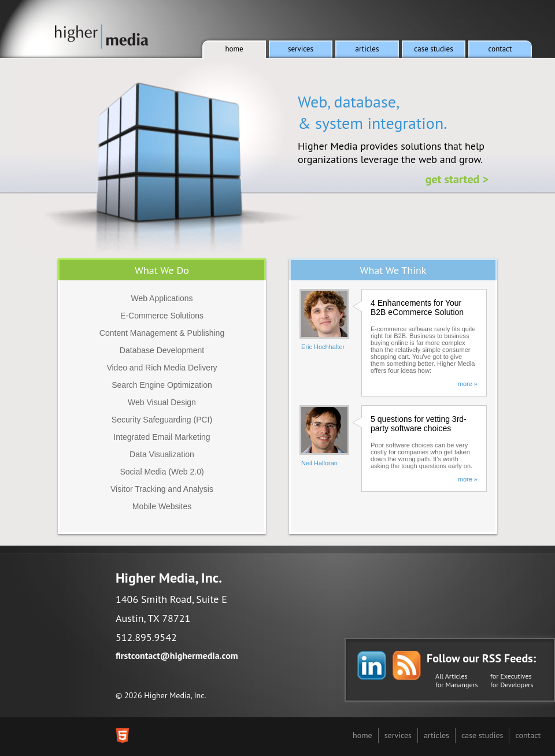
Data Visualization (162, 454)
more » (468, 384)
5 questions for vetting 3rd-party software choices (419, 424)
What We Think (393, 270)
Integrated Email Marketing (162, 437)
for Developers (512, 685)
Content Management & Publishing (162, 333)
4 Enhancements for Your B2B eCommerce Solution (417, 307)
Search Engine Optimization (162, 385)
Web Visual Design (162, 402)
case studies (482, 735)
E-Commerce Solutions (162, 316)
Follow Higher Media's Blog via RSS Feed (406, 665)
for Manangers (457, 685)
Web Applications (162, 298)
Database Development (162, 350)
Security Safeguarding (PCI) (162, 420)
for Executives (511, 676)
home (362, 735)
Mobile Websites (162, 506)
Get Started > (457, 179)
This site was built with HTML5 (123, 735)
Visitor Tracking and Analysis (162, 489)
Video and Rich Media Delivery (162, 368)
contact (528, 735)
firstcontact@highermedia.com (177, 655)
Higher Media (102, 37)
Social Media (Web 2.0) (162, 472)
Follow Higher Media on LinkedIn (372, 665)
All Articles (452, 676)
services (398, 735)
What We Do (162, 270)
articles (436, 735)
